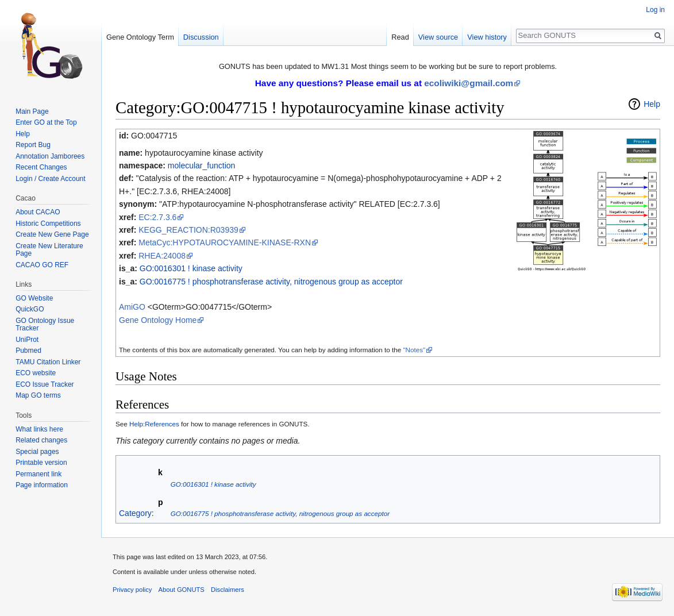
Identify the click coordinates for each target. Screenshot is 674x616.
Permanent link (38, 474)
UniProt (27, 340)
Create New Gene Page (52, 234)
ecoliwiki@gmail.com (469, 83)
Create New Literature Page (49, 250)
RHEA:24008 (162, 256)
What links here (39, 429)
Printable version (41, 463)
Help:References (154, 424)
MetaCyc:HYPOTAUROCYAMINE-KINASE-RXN (225, 242)
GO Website (34, 298)
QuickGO (30, 309)
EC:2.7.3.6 (157, 217)
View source (438, 37)
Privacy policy (132, 590)
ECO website (36, 373)
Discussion (201, 37)
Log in (655, 10)
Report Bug (33, 145)
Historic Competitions (48, 224)
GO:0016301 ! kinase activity (191, 268)
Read (400, 37)
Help (652, 104)
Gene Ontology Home (158, 320)
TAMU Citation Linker (48, 362)
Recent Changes (41, 167)
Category (135, 513)
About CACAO (38, 212)
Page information (42, 485)
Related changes (41, 440)
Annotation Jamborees (50, 156)
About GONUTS (182, 590)
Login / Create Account (50, 179)
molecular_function (202, 165)
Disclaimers (228, 590)
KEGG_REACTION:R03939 (188, 230)
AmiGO (132, 307)
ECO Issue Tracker (45, 384)
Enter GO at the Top (46, 122)
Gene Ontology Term (140, 37)
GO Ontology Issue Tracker (45, 325)
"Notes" (414, 350)
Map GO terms (38, 395)
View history (487, 37)
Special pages (37, 452)
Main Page (32, 111)
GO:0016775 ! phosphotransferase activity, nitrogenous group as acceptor (271, 282)
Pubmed (28, 351)
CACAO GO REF (42, 265)
